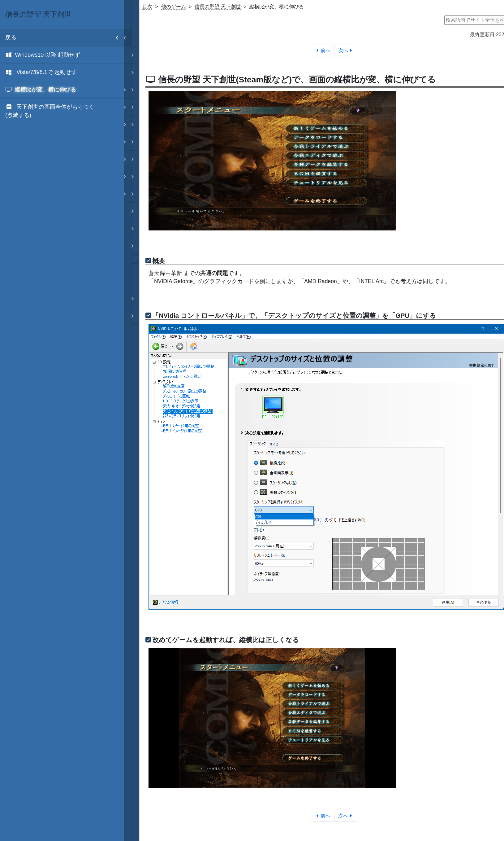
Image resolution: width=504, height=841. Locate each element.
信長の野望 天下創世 (218, 7)
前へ (322, 50)
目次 (147, 7)
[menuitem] (62, 55)
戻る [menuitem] (65, 38)
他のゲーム (174, 7)
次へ (346, 50)
